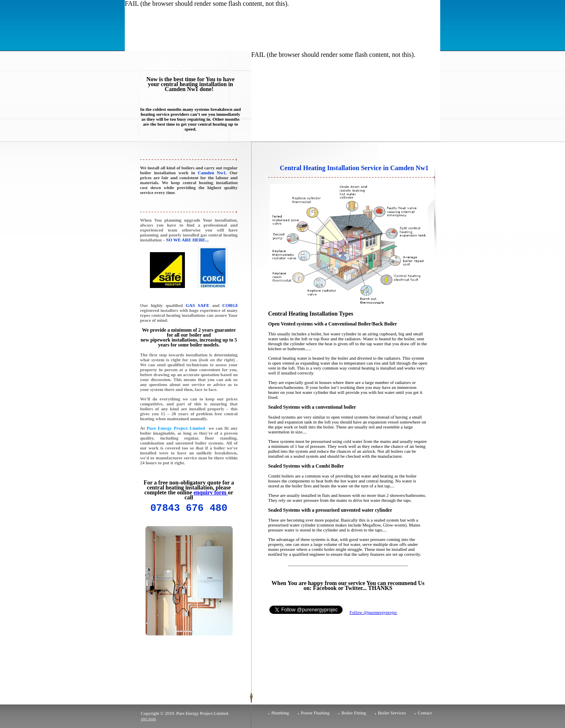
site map (148, 719)
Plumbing (280, 713)
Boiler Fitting (354, 713)
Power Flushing (315, 713)
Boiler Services (392, 713)
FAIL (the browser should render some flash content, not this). (207, 4)
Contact (425, 713)
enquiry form (211, 493)
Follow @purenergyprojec (374, 612)
